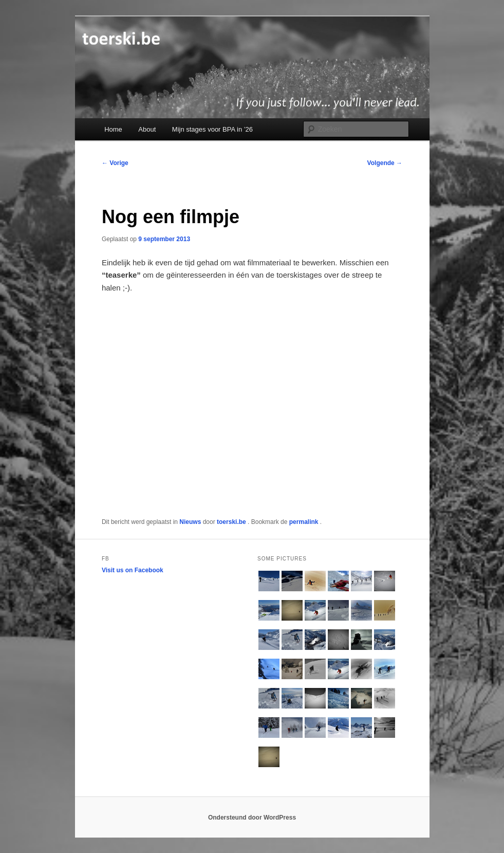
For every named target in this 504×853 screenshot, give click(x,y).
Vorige (115, 163)
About (147, 129)
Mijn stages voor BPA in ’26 (212, 129)
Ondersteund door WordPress (252, 818)
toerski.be (232, 522)
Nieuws (190, 522)
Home (113, 129)
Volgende (385, 163)
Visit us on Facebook (133, 570)
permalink (305, 522)
